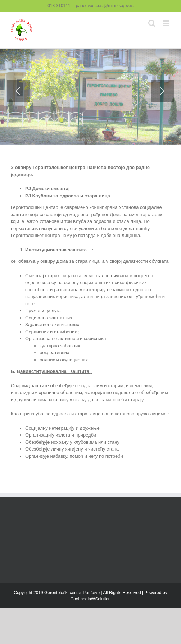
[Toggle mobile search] (152, 23)
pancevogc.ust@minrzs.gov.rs (105, 6)
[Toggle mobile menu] (166, 23)
